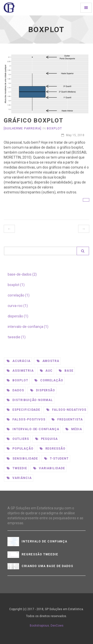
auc (46, 371)
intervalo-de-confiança (33, 429)
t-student (56, 459)
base (66, 371)
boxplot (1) (16, 285)
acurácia (19, 361)
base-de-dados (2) (22, 274)
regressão (53, 449)
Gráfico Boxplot (34, 120)
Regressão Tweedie (40, 554)
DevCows (57, 626)
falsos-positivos (26, 419)
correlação (49, 380)
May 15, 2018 (73, 135)
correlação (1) (19, 295)
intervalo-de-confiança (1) (28, 327)
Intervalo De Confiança (44, 541)
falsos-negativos (66, 410)
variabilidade (49, 468)
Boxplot (54, 128)
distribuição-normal (30, 400)
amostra (48, 361)
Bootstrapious (39, 626)
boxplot (17, 380)
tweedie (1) (17, 337)
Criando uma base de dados (47, 566)
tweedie (17, 468)
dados (15, 390)
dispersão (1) (18, 316)
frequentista (67, 419)
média (74, 429)
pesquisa (47, 439)
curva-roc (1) (18, 306)
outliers (18, 439)
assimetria (20, 371)
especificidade (23, 410)
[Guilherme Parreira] (23, 128)
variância (19, 478)
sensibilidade (22, 459)
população (20, 449)
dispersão (43, 390)
